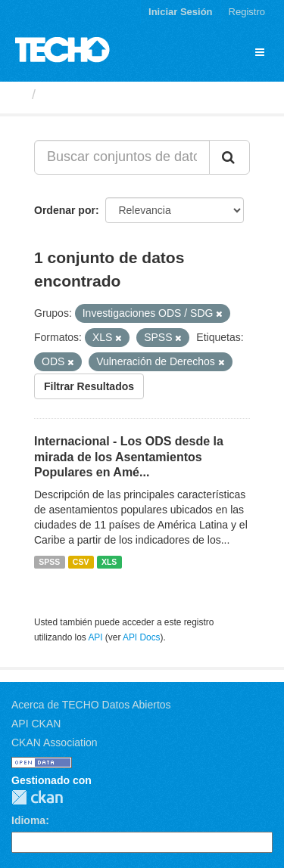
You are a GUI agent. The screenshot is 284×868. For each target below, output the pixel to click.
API (95, 637)
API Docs (142, 637)
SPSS (49, 562)
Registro (247, 12)
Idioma (28, 820)
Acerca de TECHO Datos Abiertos (91, 705)
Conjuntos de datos (107, 95)
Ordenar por (65, 210)
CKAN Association (55, 742)
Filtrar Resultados (89, 386)
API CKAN (36, 724)
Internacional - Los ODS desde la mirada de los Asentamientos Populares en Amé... (129, 457)
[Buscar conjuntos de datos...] (122, 157)
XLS (109, 562)
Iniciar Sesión (181, 12)
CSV (81, 562)
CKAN (37, 797)
